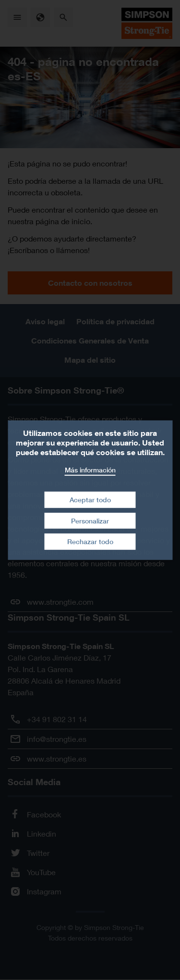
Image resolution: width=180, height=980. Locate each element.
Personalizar (90, 521)
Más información (90, 469)
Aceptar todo (90, 500)
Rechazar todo (90, 541)
